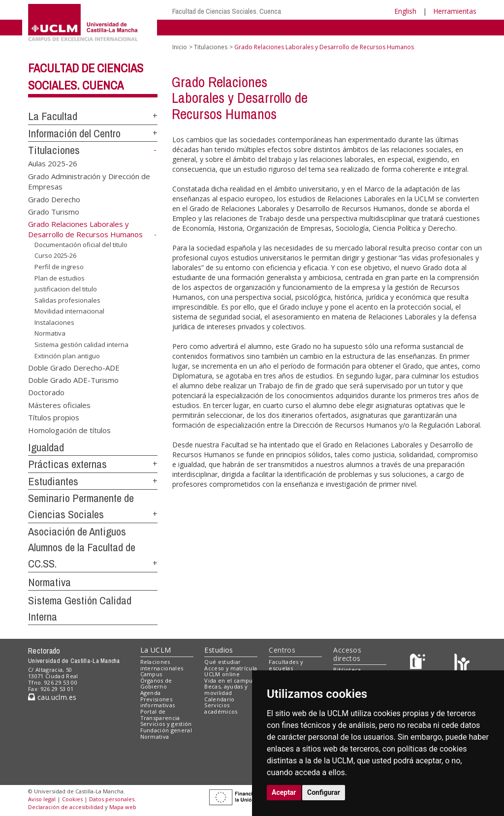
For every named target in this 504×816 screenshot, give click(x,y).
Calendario (219, 699)
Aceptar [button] (284, 792)
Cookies (72, 799)
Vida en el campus (230, 680)
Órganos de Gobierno (156, 684)
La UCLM (156, 650)
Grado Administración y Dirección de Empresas (89, 181)
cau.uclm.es (52, 697)
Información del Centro (74, 133)
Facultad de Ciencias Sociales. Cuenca (227, 11)
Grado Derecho (54, 199)
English (405, 11)
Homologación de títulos (69, 430)
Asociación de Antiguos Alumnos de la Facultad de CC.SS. (82, 548)
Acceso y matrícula (231, 668)
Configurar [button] (324, 792)
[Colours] (462, 664)
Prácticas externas (67, 464)
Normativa (50, 333)
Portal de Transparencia (160, 715)
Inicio (180, 47)
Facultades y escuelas (286, 665)
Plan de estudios (60, 278)
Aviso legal (42, 799)
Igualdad (46, 447)
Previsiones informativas (158, 702)
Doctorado (46, 392)
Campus (151, 674)
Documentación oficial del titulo (81, 245)
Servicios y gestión (166, 724)
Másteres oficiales (59, 405)
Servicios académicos (221, 708)
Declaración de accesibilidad (66, 807)
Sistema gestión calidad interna (81, 345)
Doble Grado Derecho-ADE (74, 367)
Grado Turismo (54, 212)
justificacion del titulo (66, 289)
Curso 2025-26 (55, 255)
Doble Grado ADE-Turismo (73, 379)
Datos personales (112, 799)
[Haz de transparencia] (419, 664)
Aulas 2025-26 (53, 163)
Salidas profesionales (67, 300)
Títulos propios (54, 417)
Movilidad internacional (69, 311)
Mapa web (123, 807)
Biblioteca (347, 670)
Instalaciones (54, 322)
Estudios (219, 650)
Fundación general (166, 730)
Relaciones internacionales (162, 665)
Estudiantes (53, 481)
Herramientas (455, 11)
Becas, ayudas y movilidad (226, 690)
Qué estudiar (222, 662)
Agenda (151, 693)
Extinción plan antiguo (67, 355)
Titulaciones (54, 150)
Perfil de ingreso (59, 267)
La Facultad (53, 116)
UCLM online (222, 674)
